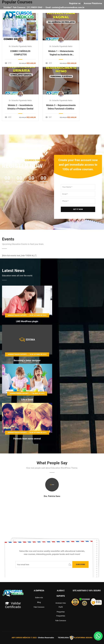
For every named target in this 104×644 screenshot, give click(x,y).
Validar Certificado (13, 605)
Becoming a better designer (27, 360)
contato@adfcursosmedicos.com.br (69, 7)
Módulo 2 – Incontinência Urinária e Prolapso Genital (20, 107)
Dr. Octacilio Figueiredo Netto (20, 46)
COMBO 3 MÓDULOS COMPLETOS (20, 53)
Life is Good (27, 400)
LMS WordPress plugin (27, 321)
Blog (39, 602)
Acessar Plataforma (93, 3)
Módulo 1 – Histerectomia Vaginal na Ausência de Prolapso (61, 53)
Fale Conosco (39, 607)
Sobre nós (39, 598)
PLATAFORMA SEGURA (83, 638)
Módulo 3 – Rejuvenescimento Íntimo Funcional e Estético (61, 107)
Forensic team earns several (27, 439)
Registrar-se (75, 3)
